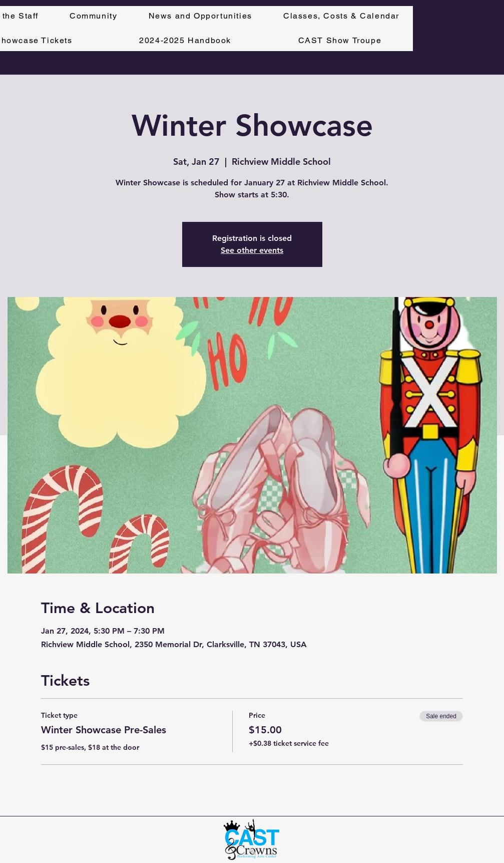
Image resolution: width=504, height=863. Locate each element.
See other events (252, 250)
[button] (341, 16)
